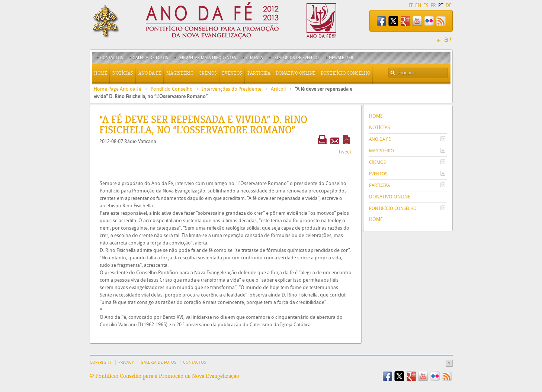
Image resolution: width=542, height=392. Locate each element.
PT (441, 5)
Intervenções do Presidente (232, 89)
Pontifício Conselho (172, 89)
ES (426, 5)
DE (449, 5)
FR (433, 5)
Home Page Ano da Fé (118, 89)
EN (418, 5)
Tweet (345, 152)
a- (439, 40)
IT (411, 5)
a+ (448, 39)
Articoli (278, 89)
